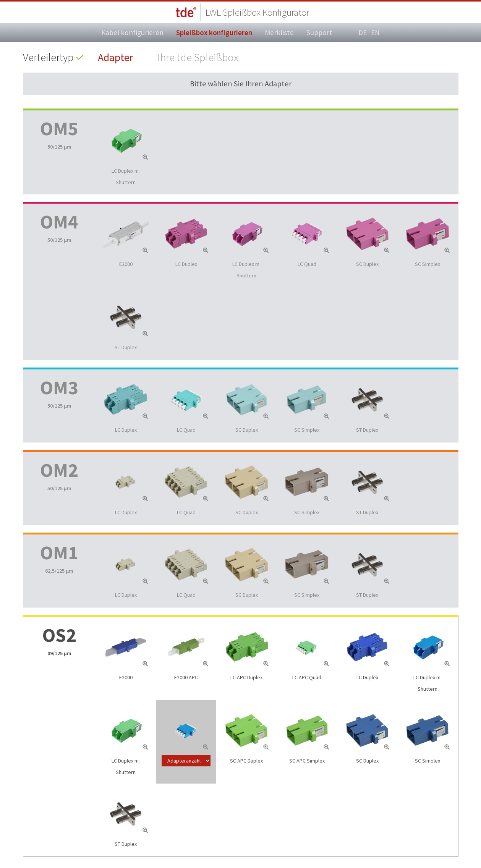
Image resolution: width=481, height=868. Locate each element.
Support (319, 32)
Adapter (116, 57)
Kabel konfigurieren (132, 32)
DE (363, 33)
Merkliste (279, 32)
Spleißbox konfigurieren (214, 32)
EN (375, 32)
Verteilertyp (48, 57)
